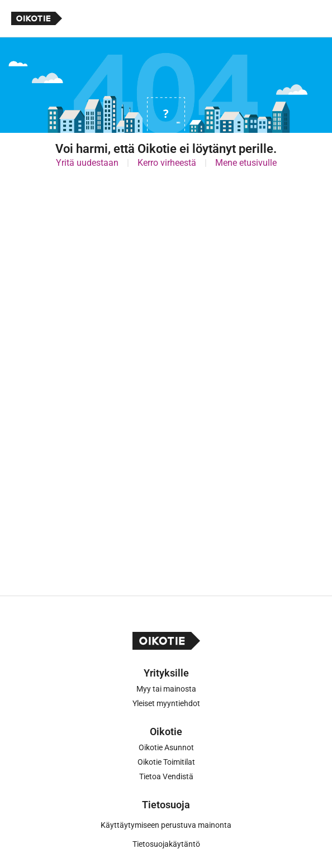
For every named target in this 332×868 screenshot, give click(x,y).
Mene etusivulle (246, 163)
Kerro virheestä (167, 163)
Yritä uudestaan (87, 163)
